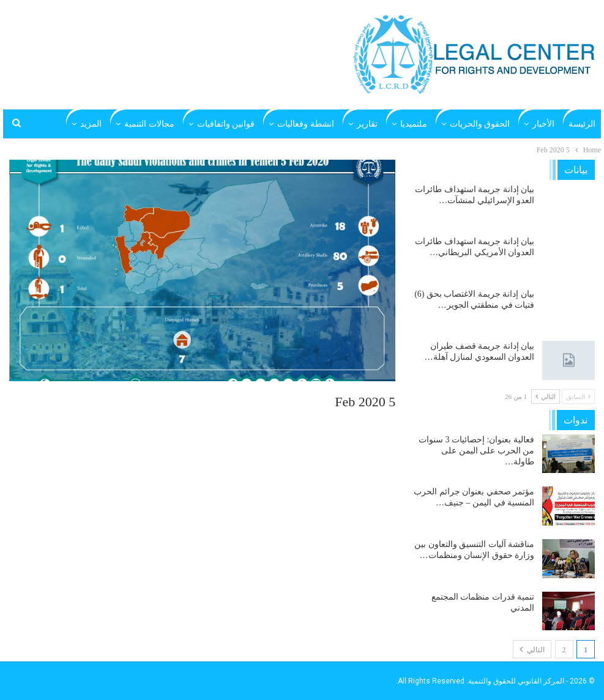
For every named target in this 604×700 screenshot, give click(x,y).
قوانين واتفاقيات (226, 124)
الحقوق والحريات (480, 124)
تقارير (367, 124)
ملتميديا (414, 124)
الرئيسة (582, 124)
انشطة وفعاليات (306, 124)
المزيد (91, 124)
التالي (546, 397)
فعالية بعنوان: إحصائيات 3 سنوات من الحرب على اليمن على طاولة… (476, 451)
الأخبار (543, 124)
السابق (578, 397)
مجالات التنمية (149, 124)
